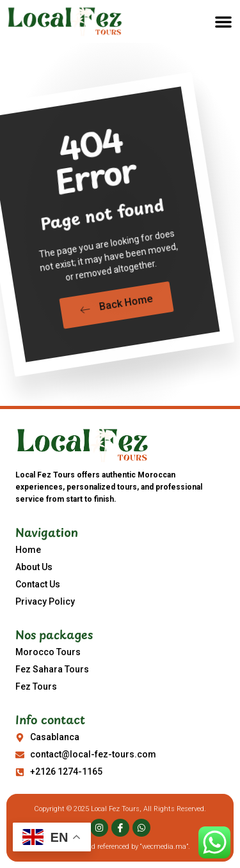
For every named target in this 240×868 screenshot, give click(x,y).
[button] (223, 22)
